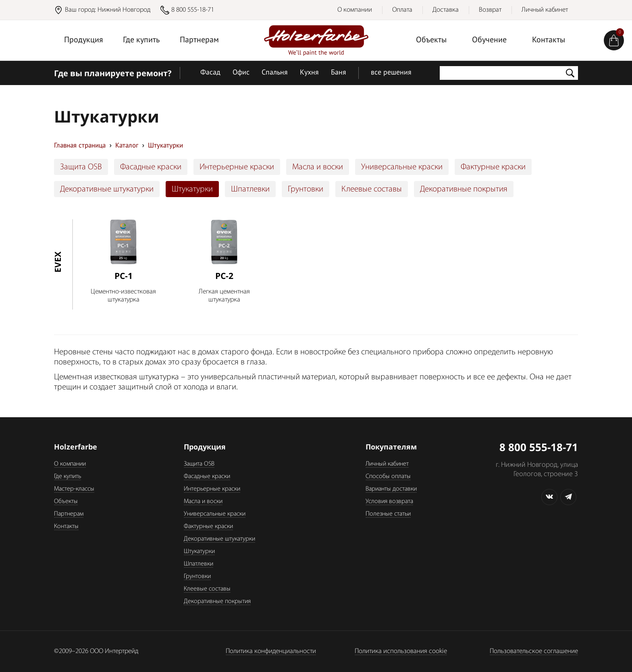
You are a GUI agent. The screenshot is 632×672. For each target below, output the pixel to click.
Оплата (402, 10)
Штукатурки (192, 189)
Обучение (489, 40)
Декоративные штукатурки (107, 189)
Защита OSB (81, 167)
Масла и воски (318, 167)
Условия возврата (389, 501)
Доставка (446, 10)
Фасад (210, 73)
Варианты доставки (391, 489)
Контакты (549, 40)
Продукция (84, 40)
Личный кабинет (545, 10)
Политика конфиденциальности (271, 651)
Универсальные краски (402, 167)
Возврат (490, 10)
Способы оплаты (388, 476)
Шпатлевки (250, 189)
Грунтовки (306, 189)
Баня (339, 73)
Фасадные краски (151, 167)
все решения (391, 73)
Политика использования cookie (401, 651)
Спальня (275, 73)
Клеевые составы (372, 189)
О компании (355, 10)
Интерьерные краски (237, 167)
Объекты (431, 40)
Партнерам (199, 40)
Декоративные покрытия (464, 189)
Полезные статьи (388, 514)
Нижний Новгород (124, 10)
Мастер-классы (74, 489)
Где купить (141, 40)
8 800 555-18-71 (193, 10)
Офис (241, 73)
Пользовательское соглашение (534, 651)
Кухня (309, 73)
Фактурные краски (493, 167)
